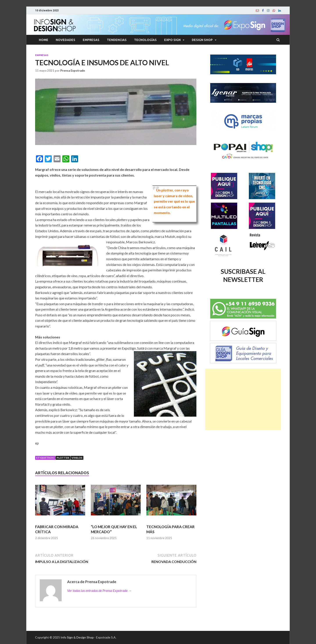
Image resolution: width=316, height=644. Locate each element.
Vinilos (77, 458)
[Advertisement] (243, 399)
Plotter (63, 458)
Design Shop (202, 40)
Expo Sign (172, 40)
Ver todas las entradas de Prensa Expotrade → (99, 590)
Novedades (66, 40)
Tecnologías (145, 40)
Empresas (91, 40)
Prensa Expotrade (73, 71)
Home (44, 40)
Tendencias (117, 40)
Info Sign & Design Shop (77, 637)
